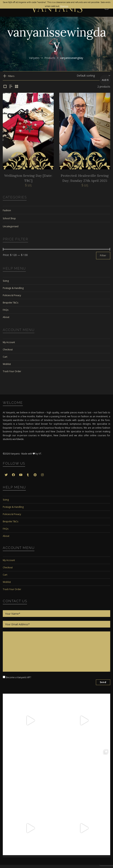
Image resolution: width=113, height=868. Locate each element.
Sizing (6, 281)
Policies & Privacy (12, 295)
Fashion (7, 210)
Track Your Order (12, 371)
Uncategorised (11, 226)
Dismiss (64, 6)
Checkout (8, 350)
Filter (103, 255)
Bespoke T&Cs (11, 303)
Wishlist (7, 364)
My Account (9, 342)
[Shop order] (93, 76)
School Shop (9, 218)
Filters (11, 76)
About (6, 317)
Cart (5, 357)
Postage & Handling (13, 288)
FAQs (6, 310)
